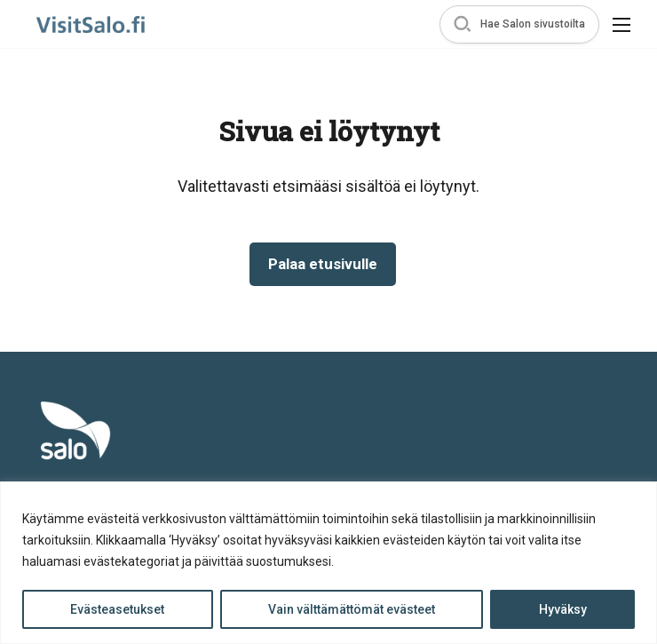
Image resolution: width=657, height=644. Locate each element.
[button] (519, 24)
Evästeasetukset (117, 609)
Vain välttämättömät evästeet (352, 609)
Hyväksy (563, 609)
